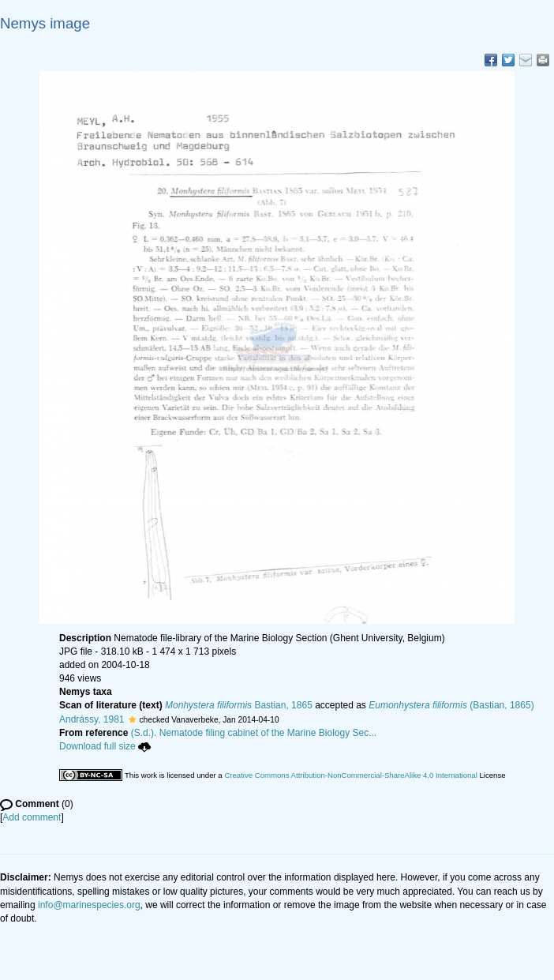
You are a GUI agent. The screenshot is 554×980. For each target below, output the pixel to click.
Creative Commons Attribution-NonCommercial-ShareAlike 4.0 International (350, 775)
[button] (132, 719)
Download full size (105, 746)
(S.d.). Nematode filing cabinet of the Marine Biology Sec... (254, 733)
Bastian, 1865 (239, 705)
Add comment (32, 817)
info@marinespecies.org (89, 905)
